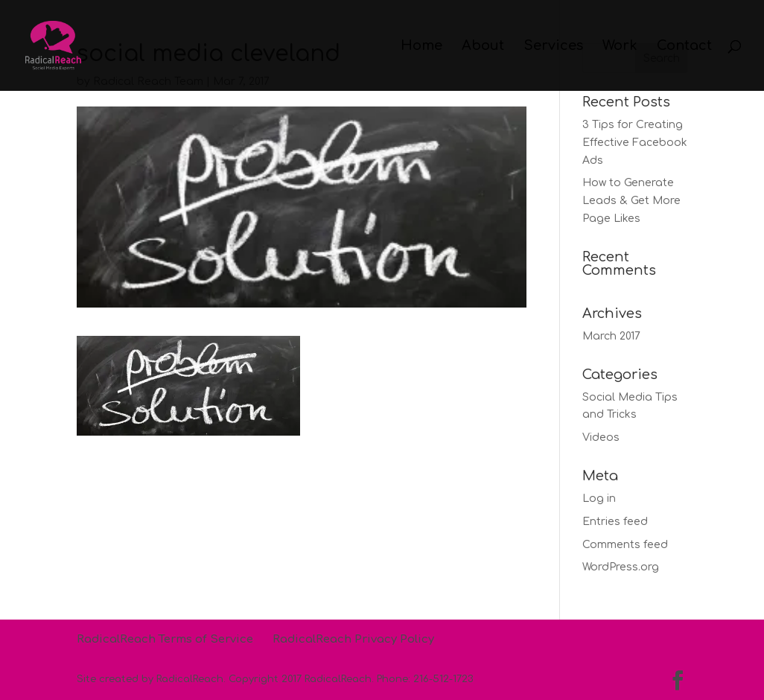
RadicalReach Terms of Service (165, 639)
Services (553, 47)
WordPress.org (621, 567)
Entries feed (615, 522)
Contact (684, 47)
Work (620, 47)
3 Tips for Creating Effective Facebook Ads (635, 143)
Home (421, 47)
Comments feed (625, 545)
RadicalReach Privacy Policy (353, 639)
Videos (601, 437)
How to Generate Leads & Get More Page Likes (631, 201)
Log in (599, 499)
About (483, 47)
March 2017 (611, 336)
